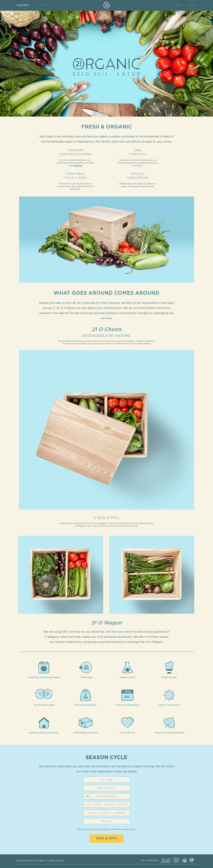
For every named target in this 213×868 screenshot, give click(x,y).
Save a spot (107, 838)
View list (78, 166)
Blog (179, 5)
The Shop (41, 5)
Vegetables (23, 5)
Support (192, 5)
